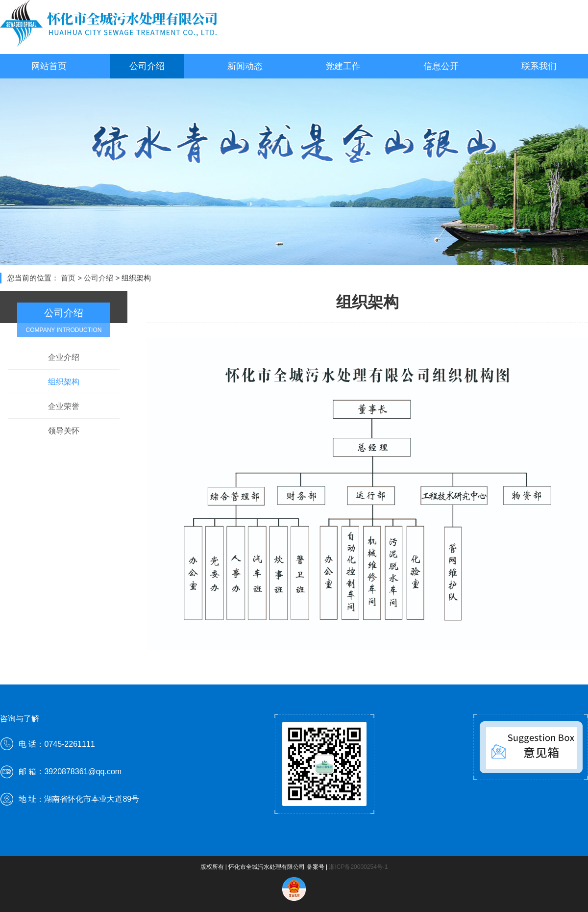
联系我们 (539, 66)
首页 (68, 278)
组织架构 (64, 382)
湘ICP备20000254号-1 (358, 867)
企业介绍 (64, 357)
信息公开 (441, 66)
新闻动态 (245, 66)
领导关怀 (64, 431)
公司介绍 (147, 66)
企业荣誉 (64, 406)
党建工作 (343, 66)
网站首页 (49, 66)
